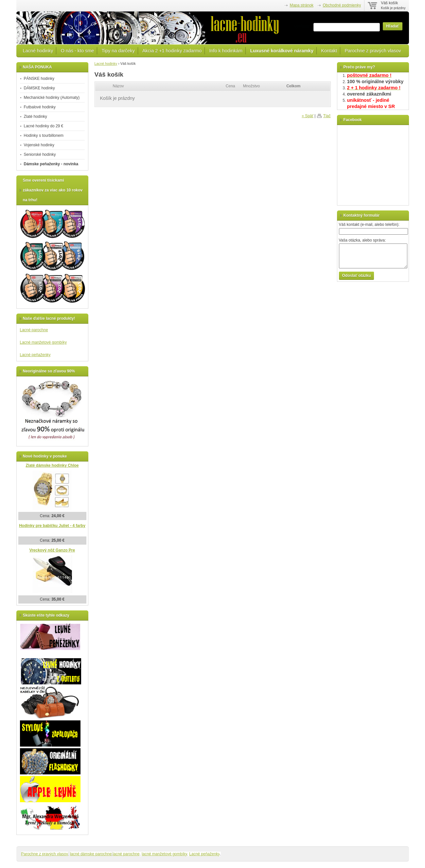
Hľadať (393, 26)
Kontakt (329, 51)
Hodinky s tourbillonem (44, 136)
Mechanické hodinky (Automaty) (52, 98)
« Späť (308, 116)
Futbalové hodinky (40, 107)
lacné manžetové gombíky (164, 854)
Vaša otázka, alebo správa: (363, 240)
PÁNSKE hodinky (39, 79)
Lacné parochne (34, 330)
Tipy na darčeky (118, 51)
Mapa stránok (301, 5)
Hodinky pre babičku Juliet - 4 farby (52, 526)
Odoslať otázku (357, 276)
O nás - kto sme (78, 51)
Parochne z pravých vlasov (373, 51)
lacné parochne (126, 854)
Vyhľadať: (303, 26)
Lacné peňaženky (35, 355)
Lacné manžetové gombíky (43, 342)
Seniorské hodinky (40, 154)
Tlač (327, 116)
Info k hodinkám (226, 51)
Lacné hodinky (38, 51)
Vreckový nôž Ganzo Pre (52, 550)
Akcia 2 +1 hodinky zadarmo (172, 51)
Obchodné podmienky (342, 5)
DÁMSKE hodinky (39, 88)
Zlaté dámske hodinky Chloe (52, 465)
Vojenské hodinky (39, 145)
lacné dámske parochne (91, 854)
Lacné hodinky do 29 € (44, 126)
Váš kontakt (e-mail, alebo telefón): (369, 225)
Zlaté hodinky (35, 117)
